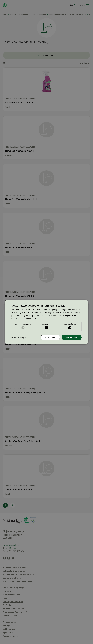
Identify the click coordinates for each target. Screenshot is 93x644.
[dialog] (46, 322)
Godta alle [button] (72, 337)
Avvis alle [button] (50, 337)
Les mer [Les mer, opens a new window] (35, 318)
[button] (19, 337)
